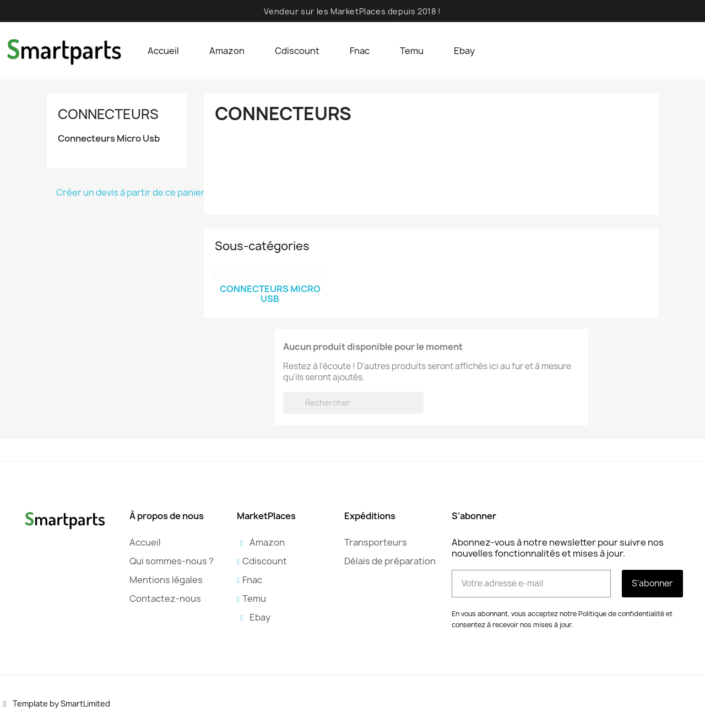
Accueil (163, 51)
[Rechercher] (353, 403)
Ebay (464, 51)
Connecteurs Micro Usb (109, 139)
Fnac (360, 51)
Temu (412, 51)
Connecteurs (108, 114)
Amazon (227, 51)
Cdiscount (297, 51)
